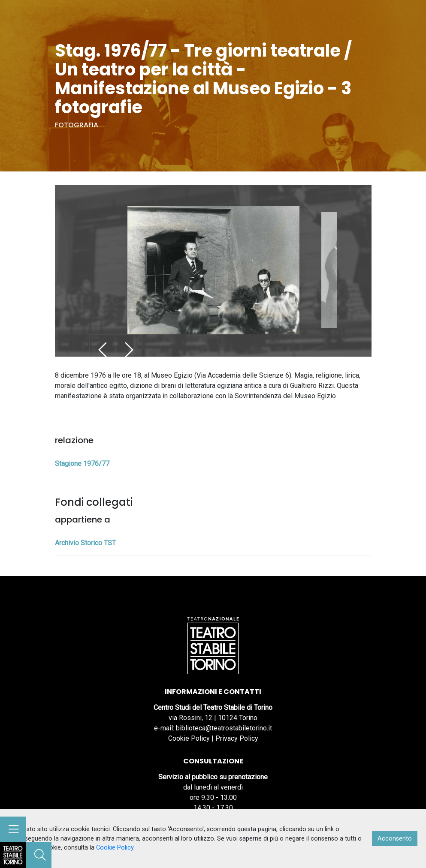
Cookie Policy (189, 738)
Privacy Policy (237, 738)
